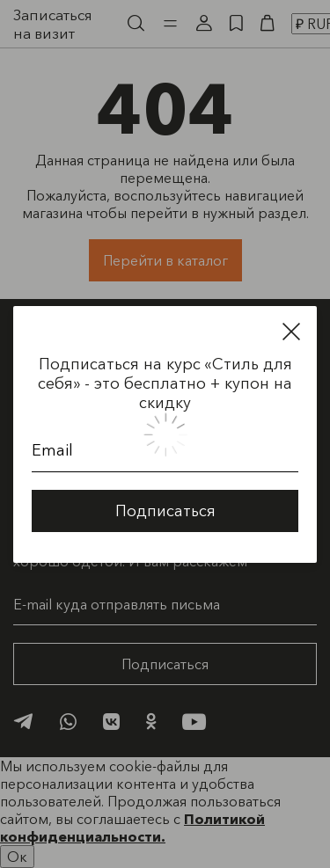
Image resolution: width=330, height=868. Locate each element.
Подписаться (165, 504)
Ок (17, 857)
